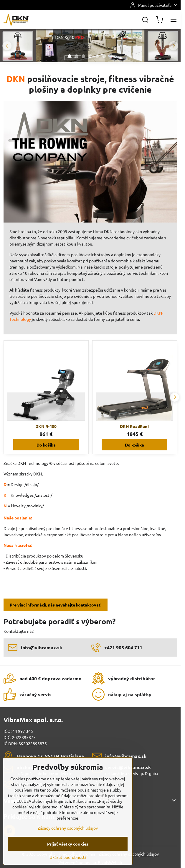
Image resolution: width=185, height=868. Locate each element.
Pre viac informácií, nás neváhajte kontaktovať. (56, 605)
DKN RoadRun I (135, 426)
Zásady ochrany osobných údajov (68, 841)
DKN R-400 (46, 426)
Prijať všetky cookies (68, 856)
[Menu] (174, 20)
